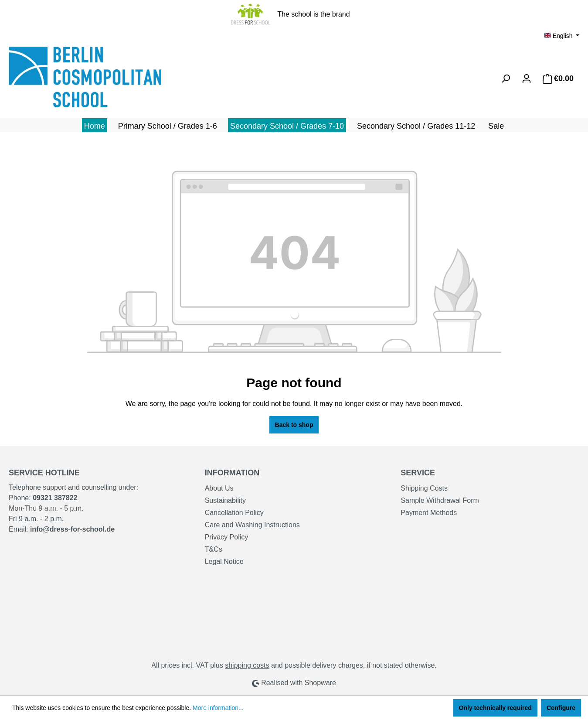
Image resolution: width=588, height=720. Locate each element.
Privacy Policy (227, 537)
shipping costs (247, 665)
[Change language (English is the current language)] (562, 36)
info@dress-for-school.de (72, 529)
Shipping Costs (424, 488)
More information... (218, 708)
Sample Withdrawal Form (440, 500)
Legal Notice (224, 561)
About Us (219, 488)
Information (232, 473)
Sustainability (225, 500)
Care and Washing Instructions (252, 525)
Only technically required (495, 708)
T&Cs (214, 549)
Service (418, 473)
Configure (561, 708)
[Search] (506, 78)
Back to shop (294, 425)
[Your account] (527, 78)
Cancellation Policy (234, 513)
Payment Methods (429, 513)
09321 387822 (55, 498)
